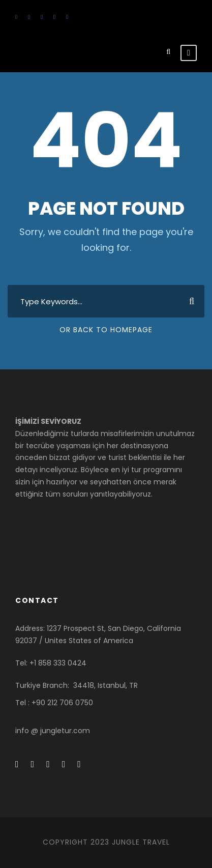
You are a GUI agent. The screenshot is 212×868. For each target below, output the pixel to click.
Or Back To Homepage (106, 330)
